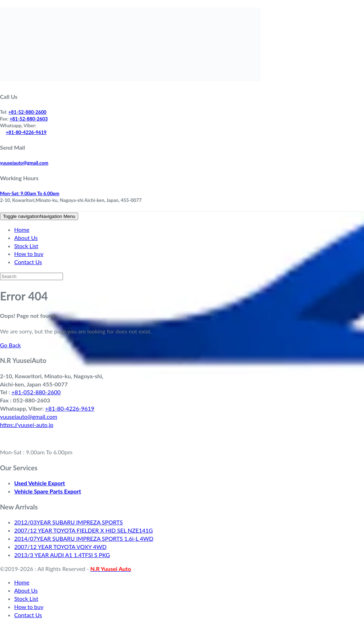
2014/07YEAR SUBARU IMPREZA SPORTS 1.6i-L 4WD (84, 538)
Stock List (26, 246)
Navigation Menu (39, 216)
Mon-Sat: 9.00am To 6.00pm (30, 193)
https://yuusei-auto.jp (27, 425)
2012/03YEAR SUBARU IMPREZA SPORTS (68, 522)
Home (22, 229)
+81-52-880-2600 (27, 112)
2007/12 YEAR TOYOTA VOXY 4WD (60, 547)
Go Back (10, 345)
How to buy (29, 254)
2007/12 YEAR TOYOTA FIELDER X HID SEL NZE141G (84, 530)
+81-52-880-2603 (29, 119)
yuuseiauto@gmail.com (24, 163)
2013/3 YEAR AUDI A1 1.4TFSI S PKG (62, 555)
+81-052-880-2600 (36, 392)
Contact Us (28, 262)
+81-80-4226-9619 (26, 132)
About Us (26, 238)
